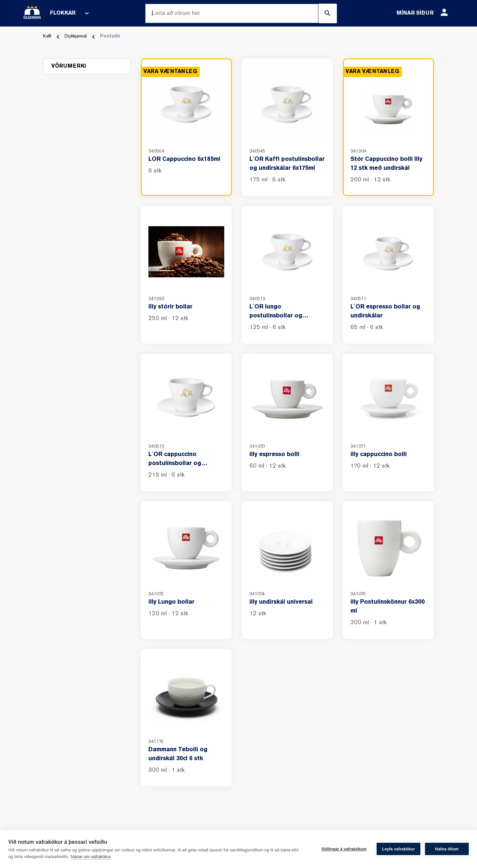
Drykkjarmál (76, 36)
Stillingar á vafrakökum (344, 849)
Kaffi (47, 36)
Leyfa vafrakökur (398, 849)
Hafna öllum (447, 849)
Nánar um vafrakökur (91, 857)
